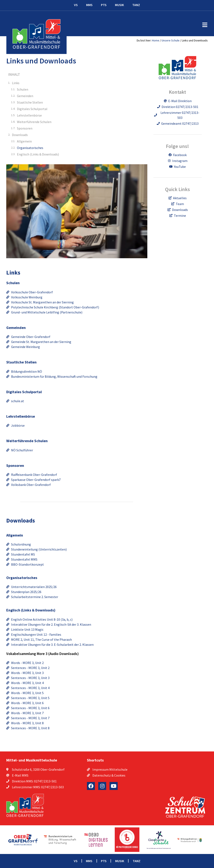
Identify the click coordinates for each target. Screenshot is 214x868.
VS (76, 5)
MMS (89, 5)
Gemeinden (25, 96)
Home (156, 40)
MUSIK (119, 5)
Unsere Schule (171, 40)
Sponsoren (25, 128)
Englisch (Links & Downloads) (38, 154)
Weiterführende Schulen (34, 122)
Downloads (20, 135)
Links (16, 83)
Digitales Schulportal (32, 109)
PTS (104, 5)
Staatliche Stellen (30, 102)
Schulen (23, 89)
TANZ (136, 5)
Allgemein (24, 141)
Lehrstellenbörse (29, 115)
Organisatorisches (30, 148)
